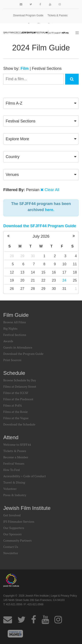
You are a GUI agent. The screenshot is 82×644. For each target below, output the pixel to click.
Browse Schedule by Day (20, 380)
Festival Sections (47, 68)
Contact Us (11, 547)
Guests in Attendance (18, 347)
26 (12, 289)
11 (75, 264)
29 (22, 256)
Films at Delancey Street (20, 386)
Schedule (14, 373)
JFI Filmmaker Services (19, 521)
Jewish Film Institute (27, 508)
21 (33, 280)
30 (33, 256)
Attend (11, 437)
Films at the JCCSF (16, 393)
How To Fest (12, 470)
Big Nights (10, 328)
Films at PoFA (13, 405)
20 (22, 280)
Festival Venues (14, 463)
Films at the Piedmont (18, 399)
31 (64, 289)
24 (64, 280)
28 (12, 256)
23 (54, 280)
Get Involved (12, 515)
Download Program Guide (28, 15)
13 (22, 272)
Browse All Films (15, 322)
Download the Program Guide (23, 354)
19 (12, 280)
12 (12, 272)
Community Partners (17, 540)
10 (64, 264)
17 (64, 272)
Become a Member (16, 457)
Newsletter (11, 553)
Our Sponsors (12, 534)
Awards (8, 341)
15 (43, 272)
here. (50, 210)
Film (25, 68)
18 (75, 272)
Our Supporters (14, 528)
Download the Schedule (19, 424)
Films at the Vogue (16, 418)
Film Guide (16, 315)
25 (75, 280)
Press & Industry (15, 495)
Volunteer (10, 489)
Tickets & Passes (58, 15)
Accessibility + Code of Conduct (25, 476)
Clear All (52, 190)
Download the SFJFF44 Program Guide (40, 226)
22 (43, 280)
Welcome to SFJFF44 (17, 445)
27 (22, 289)
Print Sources (12, 360)
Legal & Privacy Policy (64, 596)
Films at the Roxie (16, 412)
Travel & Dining (14, 482)
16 (54, 272)
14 (33, 272)
